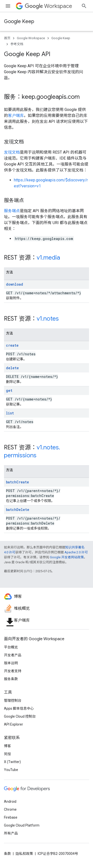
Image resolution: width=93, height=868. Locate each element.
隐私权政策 (24, 854)
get (9, 390)
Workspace (48, 6)
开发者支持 (13, 671)
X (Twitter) (12, 762)
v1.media (48, 258)
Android (10, 801)
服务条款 (11, 679)
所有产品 (11, 833)
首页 (7, 38)
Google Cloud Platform (22, 825)
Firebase (11, 817)
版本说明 (11, 663)
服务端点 (12, 211)
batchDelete (18, 510)
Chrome (10, 809)
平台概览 (11, 647)
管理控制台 (13, 701)
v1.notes (48, 319)
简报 (7, 754)
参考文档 (17, 44)
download (15, 284)
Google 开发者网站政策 (67, 557)
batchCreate (17, 482)
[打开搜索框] (84, 6)
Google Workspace (31, 38)
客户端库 (16, 116)
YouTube (11, 770)
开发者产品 (13, 655)
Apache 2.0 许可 (76, 552)
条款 (7, 854)
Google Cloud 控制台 (20, 716)
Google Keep (19, 21)
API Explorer (14, 724)
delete (12, 368)
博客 (7, 746)
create (12, 345)
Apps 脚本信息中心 (19, 708)
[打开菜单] (8, 6)
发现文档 (12, 152)
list (10, 413)
